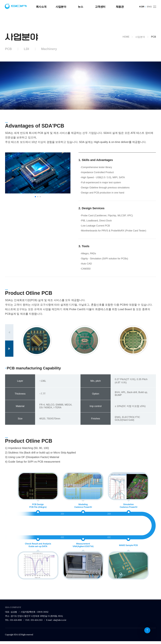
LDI (26, 49)
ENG (149, 7)
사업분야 (61, 7)
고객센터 (100, 7)
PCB (9, 49)
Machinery (49, 49)
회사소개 (41, 7)
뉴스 (80, 7)
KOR (142, 7)
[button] (35, 197)
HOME (126, 37)
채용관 (120, 7)
